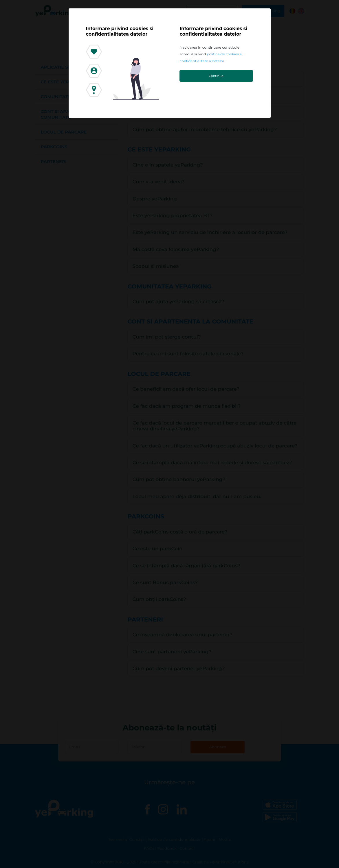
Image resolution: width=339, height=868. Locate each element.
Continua (216, 76)
